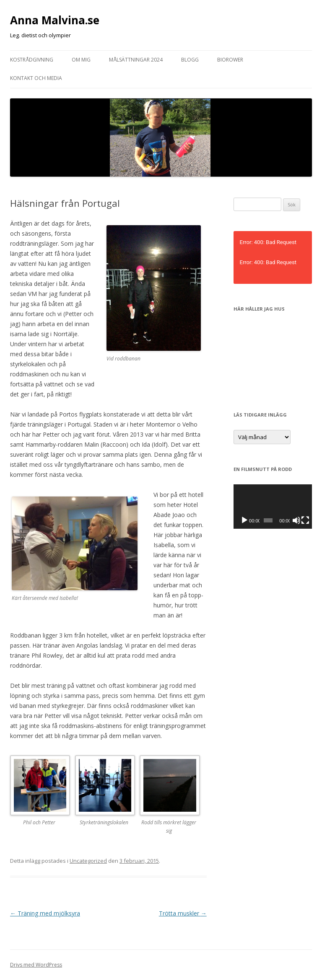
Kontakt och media (36, 78)
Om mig (81, 60)
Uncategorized (88, 861)
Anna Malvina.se (55, 20)
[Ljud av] (296, 520)
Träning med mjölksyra (45, 913)
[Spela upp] (244, 520)
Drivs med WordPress (36, 965)
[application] (273, 506)
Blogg (190, 60)
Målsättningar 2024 (136, 60)
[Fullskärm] (305, 520)
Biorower (230, 60)
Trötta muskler (183, 913)
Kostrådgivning (32, 60)
